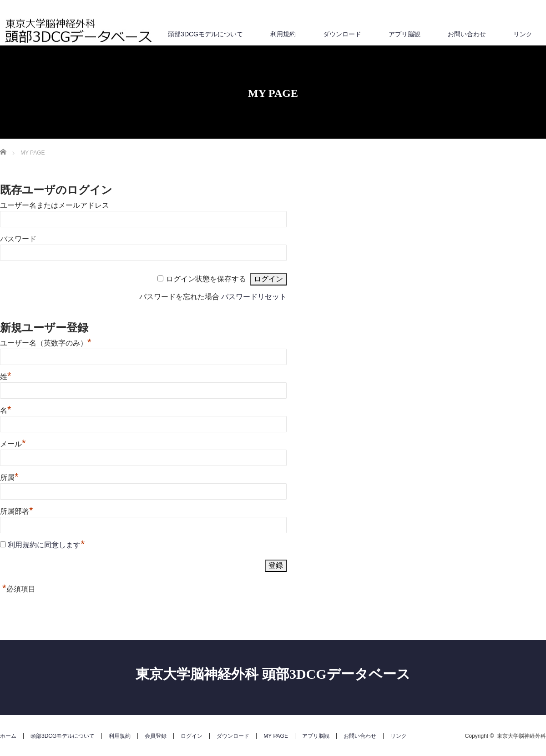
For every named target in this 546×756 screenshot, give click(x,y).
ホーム (8, 736)
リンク (523, 34)
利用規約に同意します (44, 545)
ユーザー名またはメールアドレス (55, 205)
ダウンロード (342, 34)
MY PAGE (276, 736)
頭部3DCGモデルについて (205, 34)
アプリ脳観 (404, 34)
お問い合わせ (467, 34)
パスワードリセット (254, 297)
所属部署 (17, 511)
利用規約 (283, 34)
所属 (9, 478)
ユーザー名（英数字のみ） (46, 343)
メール (13, 444)
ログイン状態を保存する (206, 279)
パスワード (18, 239)
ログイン (192, 736)
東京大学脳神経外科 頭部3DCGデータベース (273, 674)
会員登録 (156, 736)
